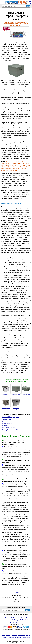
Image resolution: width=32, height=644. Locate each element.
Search (27, 610)
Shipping (28, 635)
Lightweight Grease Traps (6, 390)
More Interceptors (7, 423)
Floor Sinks (5, 426)
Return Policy (26, 638)
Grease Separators (6, 403)
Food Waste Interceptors (16, 404)
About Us (8, 635)
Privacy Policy (18, 638)
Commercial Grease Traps (16, 390)
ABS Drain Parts (7, 419)
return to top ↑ (16, 592)
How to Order (21, 635)
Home (3, 635)
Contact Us (14, 635)
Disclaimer (11, 638)
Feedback (5, 638)
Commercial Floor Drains (9, 428)
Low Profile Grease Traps (26, 390)
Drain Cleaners (6, 421)
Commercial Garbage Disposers (11, 417)
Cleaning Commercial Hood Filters (11, 430)
